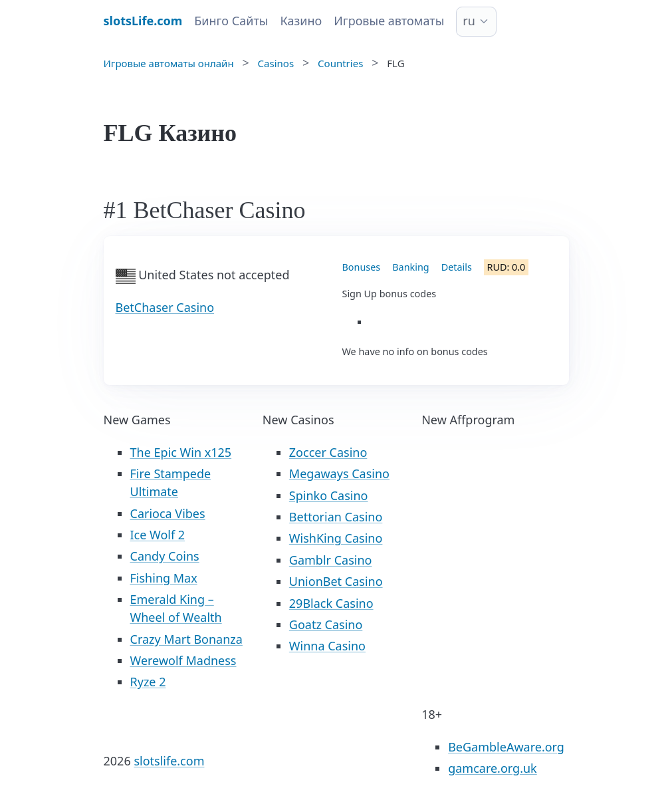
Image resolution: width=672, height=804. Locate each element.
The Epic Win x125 (181, 452)
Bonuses (362, 267)
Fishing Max (164, 578)
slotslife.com (169, 761)
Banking (410, 267)
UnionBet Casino (336, 581)
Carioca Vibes (168, 513)
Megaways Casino (339, 473)
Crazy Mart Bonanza (186, 639)
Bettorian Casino (336, 517)
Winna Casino (327, 646)
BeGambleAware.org (506, 747)
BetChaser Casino (165, 307)
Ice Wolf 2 (158, 535)
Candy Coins (165, 556)
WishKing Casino (336, 538)
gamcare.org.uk (493, 768)
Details (457, 267)
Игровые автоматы (389, 21)
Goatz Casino (326, 624)
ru (469, 21)
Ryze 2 (148, 682)
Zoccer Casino (328, 452)
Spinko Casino (329, 495)
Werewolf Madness (183, 660)
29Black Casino (331, 603)
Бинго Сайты (231, 21)
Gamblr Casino (331, 560)
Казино (301, 21)
